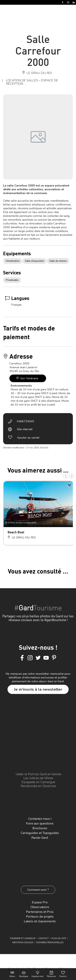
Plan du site (59, 938)
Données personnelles (50, 942)
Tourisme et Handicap (23, 938)
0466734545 (26, 421)
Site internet (25, 429)
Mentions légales (23, 942)
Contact (44, 938)
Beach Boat (16, 532)
